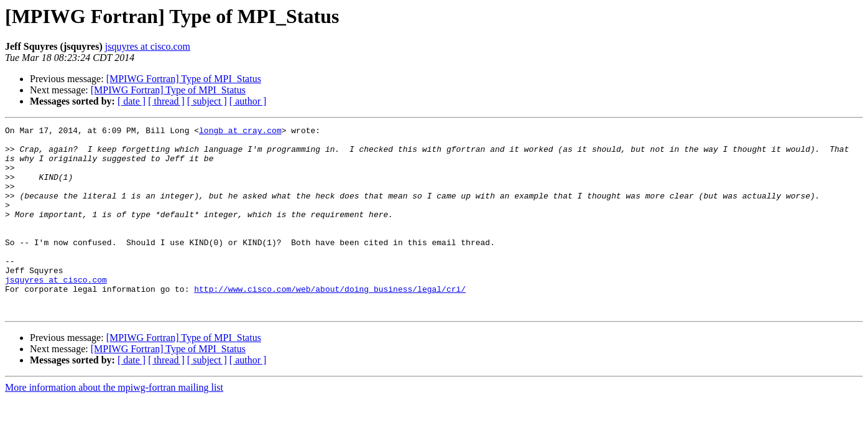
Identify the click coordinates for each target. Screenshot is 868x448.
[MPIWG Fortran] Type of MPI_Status (184, 79)
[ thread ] (166, 101)
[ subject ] (207, 101)
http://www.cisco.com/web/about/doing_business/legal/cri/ (330, 322)
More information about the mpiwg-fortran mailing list (114, 425)
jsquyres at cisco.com (148, 46)
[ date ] (132, 101)
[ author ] (248, 101)
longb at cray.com (240, 132)
